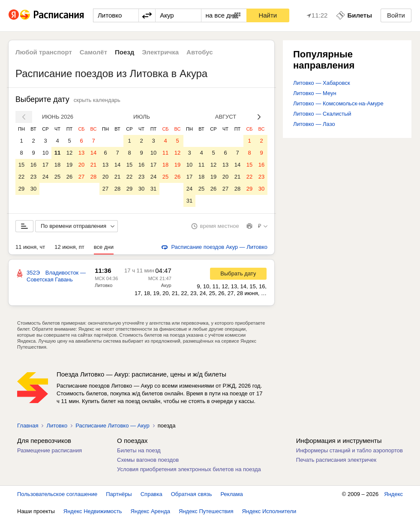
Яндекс (393, 494)
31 (153, 189)
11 (57, 153)
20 (81, 165)
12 (69, 153)
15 (21, 165)
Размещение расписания (49, 450)
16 (33, 165)
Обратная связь (192, 494)
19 (69, 165)
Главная (28, 426)
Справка (151, 494)
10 (45, 153)
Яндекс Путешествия (206, 511)
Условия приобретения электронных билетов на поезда (189, 469)
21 (93, 165)
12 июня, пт (69, 247)
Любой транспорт (44, 52)
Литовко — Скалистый (322, 114)
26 (69, 177)
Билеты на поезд (139, 450)
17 (45, 165)
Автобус (200, 52)
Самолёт (93, 52)
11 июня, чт (30, 247)
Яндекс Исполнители (269, 511)
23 (33, 177)
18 (57, 165)
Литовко (103, 285)
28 (93, 177)
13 (81, 153)
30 (33, 189)
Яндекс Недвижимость (93, 511)
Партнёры (119, 494)
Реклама (232, 494)
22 (21, 177)
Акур (166, 285)
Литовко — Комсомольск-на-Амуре (338, 103)
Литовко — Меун (315, 93)
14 (93, 153)
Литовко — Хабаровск (322, 83)
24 (45, 177)
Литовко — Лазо (314, 124)
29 (21, 189)
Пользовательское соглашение (57, 494)
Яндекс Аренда (150, 511)
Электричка (160, 52)
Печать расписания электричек (336, 460)
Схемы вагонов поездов (148, 460)
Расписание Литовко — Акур (112, 426)
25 (57, 177)
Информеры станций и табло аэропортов (349, 450)
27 (81, 177)
